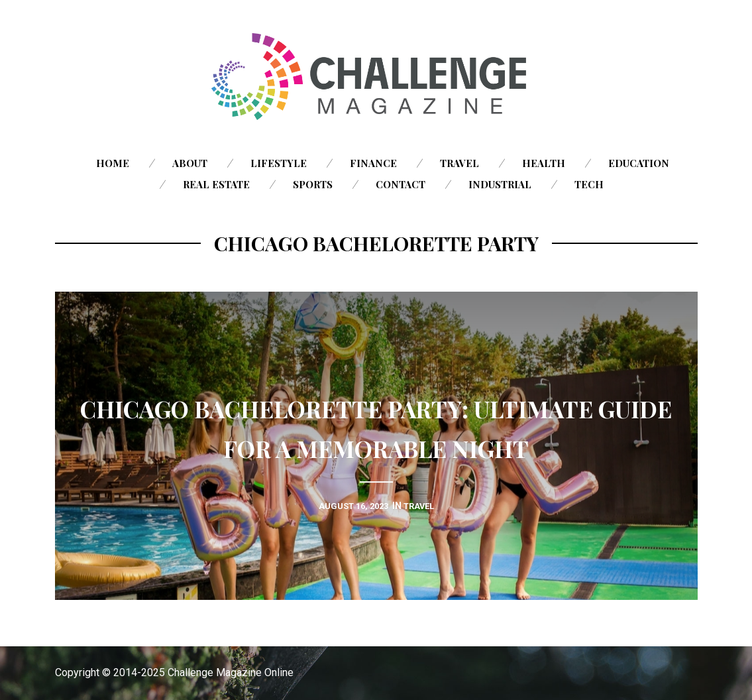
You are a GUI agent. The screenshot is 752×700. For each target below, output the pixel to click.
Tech (589, 184)
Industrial (500, 184)
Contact (401, 184)
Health (544, 163)
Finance (373, 163)
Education (639, 163)
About (190, 163)
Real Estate (216, 184)
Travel (459, 163)
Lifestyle (279, 163)
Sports (313, 184)
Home (113, 163)
